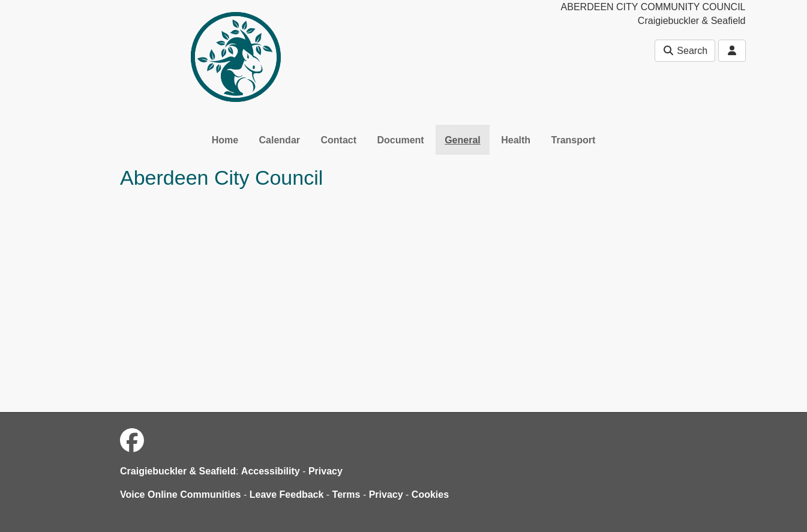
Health (516, 140)
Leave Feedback (287, 495)
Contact (338, 140)
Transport (574, 140)
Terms (346, 495)
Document (400, 140)
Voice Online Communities (181, 495)
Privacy (325, 471)
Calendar (280, 140)
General (463, 140)
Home (225, 140)
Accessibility (271, 471)
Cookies (430, 495)
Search (685, 51)
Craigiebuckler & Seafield (178, 471)
